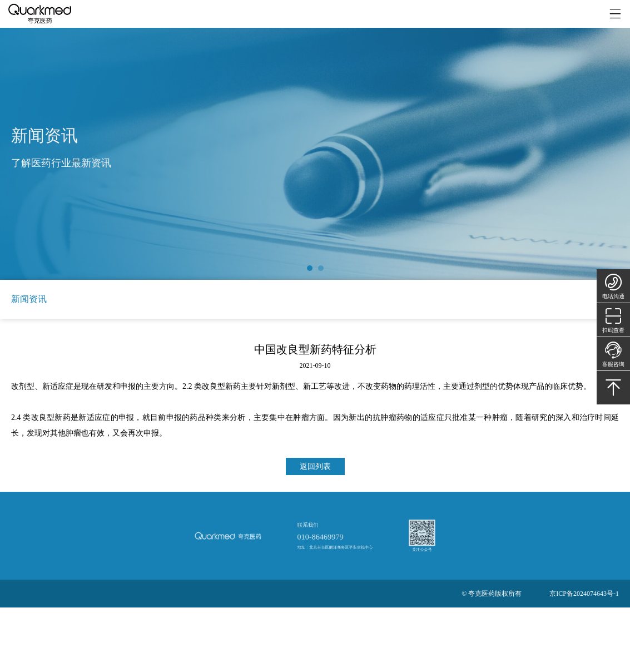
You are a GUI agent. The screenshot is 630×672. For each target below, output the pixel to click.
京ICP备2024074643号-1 (584, 594)
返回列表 (315, 466)
